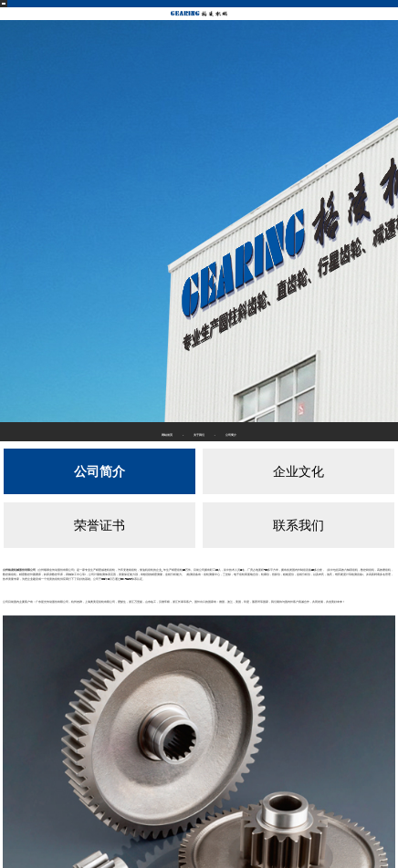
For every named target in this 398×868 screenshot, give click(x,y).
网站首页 (167, 435)
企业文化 (298, 471)
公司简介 (99, 471)
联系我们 (298, 525)
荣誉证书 (99, 525)
